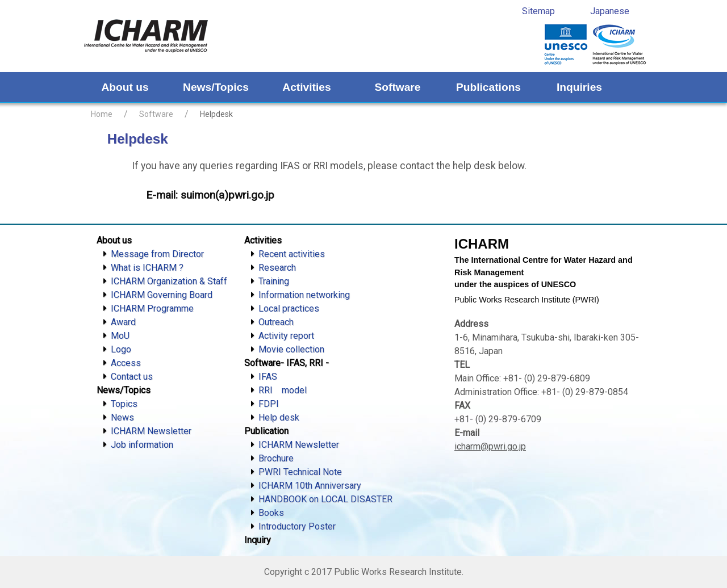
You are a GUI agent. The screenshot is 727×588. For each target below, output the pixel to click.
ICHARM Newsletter (151, 431)
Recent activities (292, 254)
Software (397, 87)
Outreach (276, 322)
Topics (124, 404)
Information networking (304, 295)
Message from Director (157, 254)
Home (102, 114)
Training (274, 281)
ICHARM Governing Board (162, 295)
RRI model (283, 390)
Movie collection (291, 349)
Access (126, 363)
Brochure (276, 458)
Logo (121, 349)
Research (277, 268)
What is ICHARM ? (147, 268)
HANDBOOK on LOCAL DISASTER (325, 499)
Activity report (286, 336)
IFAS (268, 377)
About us (125, 87)
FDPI (269, 404)
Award (123, 322)
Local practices (289, 308)
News (122, 417)
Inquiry (258, 540)
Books (271, 513)
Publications (488, 87)
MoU (120, 336)
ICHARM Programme (152, 308)
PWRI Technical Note (300, 472)
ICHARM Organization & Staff (169, 281)
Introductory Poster (297, 526)
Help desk (279, 417)
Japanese (610, 11)
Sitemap (538, 11)
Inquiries (579, 87)
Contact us (132, 377)
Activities (306, 87)
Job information (142, 445)
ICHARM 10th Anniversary (310, 486)
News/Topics (216, 87)
